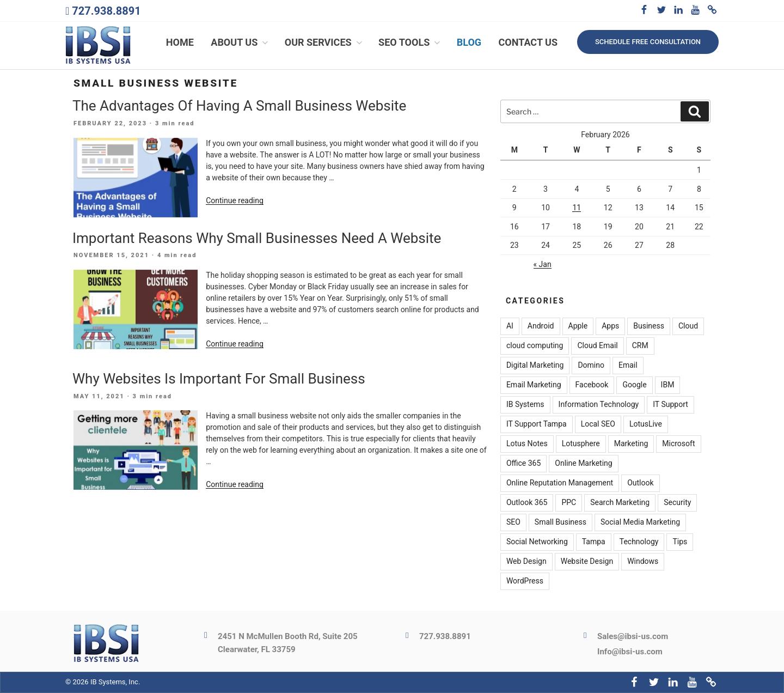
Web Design (526, 562)
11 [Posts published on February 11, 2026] (577, 208)
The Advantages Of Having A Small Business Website (239, 106)
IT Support (670, 405)
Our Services (324, 42)
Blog (469, 42)
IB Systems (525, 405)
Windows (643, 562)
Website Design (587, 562)
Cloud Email (597, 346)
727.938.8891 (106, 11)
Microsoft (678, 444)
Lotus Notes (527, 444)
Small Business (561, 522)
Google (634, 385)
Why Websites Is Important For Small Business (219, 379)
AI (510, 326)
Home (180, 42)
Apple (578, 326)
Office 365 (523, 464)
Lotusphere (581, 444)
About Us (240, 42)
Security (677, 503)
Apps (610, 326)
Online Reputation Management (560, 483)
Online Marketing (583, 464)
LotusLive (646, 424)
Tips (680, 542)
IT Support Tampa (537, 424)
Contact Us (528, 42)
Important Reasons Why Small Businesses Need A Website (257, 238)
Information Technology (599, 405)
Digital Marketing (535, 366)
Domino (591, 366)
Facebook (592, 385)
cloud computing (535, 346)
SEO (513, 522)
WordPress (525, 581)
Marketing (631, 444)
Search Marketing (620, 503)
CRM (640, 346)
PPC (569, 503)
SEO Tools (410, 42)
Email (628, 366)
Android (541, 326)
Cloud (688, 326)
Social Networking (537, 542)
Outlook (640, 483)
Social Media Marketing (640, 522)
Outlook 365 (527, 503)
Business (649, 326)
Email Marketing (534, 385)
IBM (668, 385)
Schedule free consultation (648, 42)
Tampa (594, 542)
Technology (639, 542)
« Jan (543, 264)
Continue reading (235, 200)
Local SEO (598, 424)
